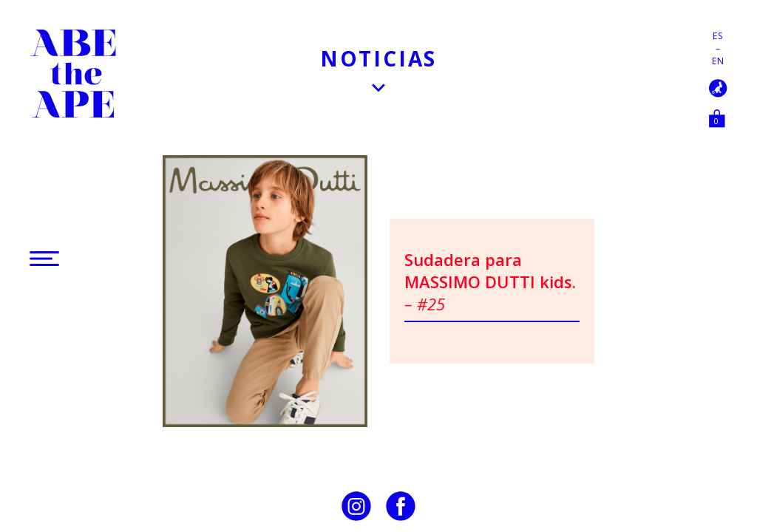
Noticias (378, 58)
